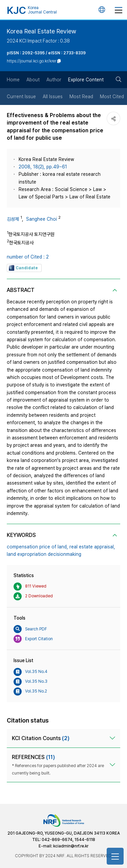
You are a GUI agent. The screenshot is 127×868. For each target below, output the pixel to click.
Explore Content (86, 80)
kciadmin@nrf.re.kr (71, 846)
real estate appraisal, (92, 547)
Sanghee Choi (41, 219)
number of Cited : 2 (28, 257)
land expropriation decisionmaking (44, 554)
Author (54, 80)
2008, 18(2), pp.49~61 (43, 167)
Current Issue (21, 97)
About (33, 80)
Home (13, 80)
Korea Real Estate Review (41, 31)
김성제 (13, 219)
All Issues (53, 97)
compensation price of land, (37, 547)
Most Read (81, 97)
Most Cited (112, 97)
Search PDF (30, 629)
